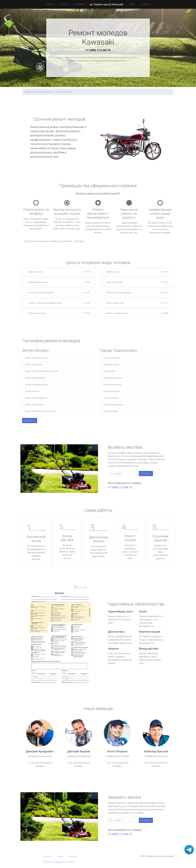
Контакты (145, 4)
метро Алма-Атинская (36, 358)
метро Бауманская (35, 405)
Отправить (146, 473)
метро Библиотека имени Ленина (42, 371)
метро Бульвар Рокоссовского (40, 411)
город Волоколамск (113, 378)
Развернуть (30, 420)
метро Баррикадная (35, 378)
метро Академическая (36, 384)
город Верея (109, 371)
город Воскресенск (112, 384)
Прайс (132, 4)
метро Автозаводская (36, 398)
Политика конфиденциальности (59, 862)
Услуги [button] (49, 4)
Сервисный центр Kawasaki (38, 92)
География (79, 4)
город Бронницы (111, 364)
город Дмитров (110, 411)
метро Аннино (32, 391)
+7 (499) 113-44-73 (98, 50)
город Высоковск (111, 391)
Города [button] (63, 4)
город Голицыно (111, 398)
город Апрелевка (111, 358)
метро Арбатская (34, 364)
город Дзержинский (113, 405)
